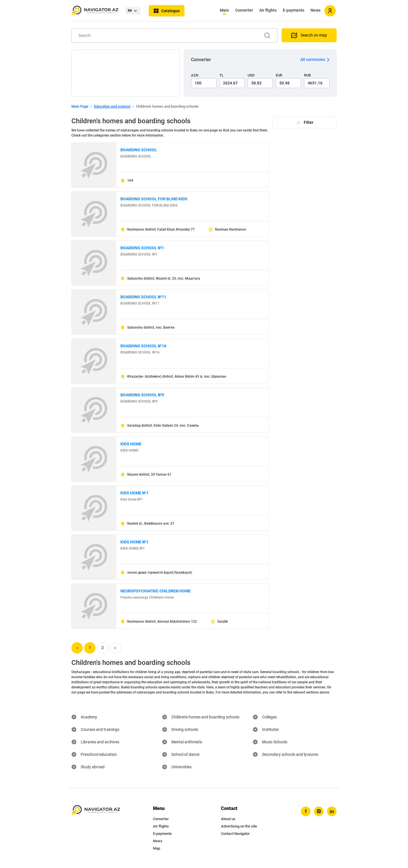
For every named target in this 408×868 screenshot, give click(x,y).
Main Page (80, 106)
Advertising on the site (239, 826)
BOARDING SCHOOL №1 (142, 248)
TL (221, 75)
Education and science (112, 106)
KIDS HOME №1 (134, 493)
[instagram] (319, 811)
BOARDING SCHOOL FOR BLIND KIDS (154, 199)
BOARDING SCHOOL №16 (143, 346)
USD (251, 75)
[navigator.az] (96, 810)
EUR (279, 75)
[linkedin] (332, 811)
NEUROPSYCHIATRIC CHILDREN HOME (156, 591)
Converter (244, 10)
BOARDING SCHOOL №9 (142, 395)
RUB (307, 75)
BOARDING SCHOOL (139, 150)
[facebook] (306, 811)
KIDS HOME (131, 444)
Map (157, 848)
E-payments (294, 10)
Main (224, 10)
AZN (195, 75)
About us (228, 819)
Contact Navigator (235, 834)
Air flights (268, 10)
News (315, 10)
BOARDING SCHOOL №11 (143, 297)
